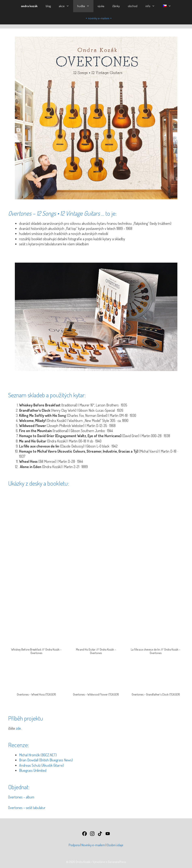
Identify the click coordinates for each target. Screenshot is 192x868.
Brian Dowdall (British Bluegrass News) (46, 760)
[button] (167, 6)
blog (48, 6)
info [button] (152, 6)
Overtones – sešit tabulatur (27, 808)
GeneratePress (117, 862)
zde (18, 728)
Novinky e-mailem (93, 845)
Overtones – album (21, 797)
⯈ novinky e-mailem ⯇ (99, 18)
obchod (133, 6)
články (116, 6)
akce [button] (66, 6)
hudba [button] (85, 6)
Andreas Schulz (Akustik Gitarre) (41, 765)
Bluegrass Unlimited (33, 770)
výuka (101, 6)
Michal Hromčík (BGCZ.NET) (38, 755)
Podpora (74, 845)
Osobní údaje (115, 845)
